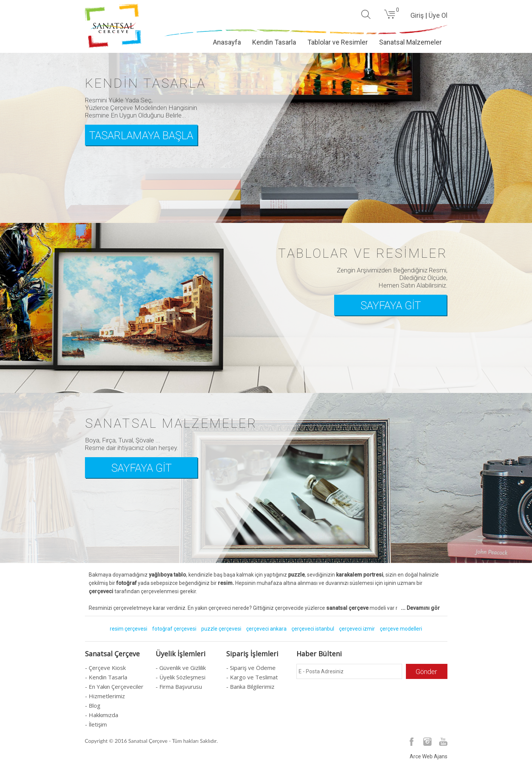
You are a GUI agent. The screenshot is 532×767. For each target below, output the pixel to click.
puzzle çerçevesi (221, 629)
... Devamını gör (420, 608)
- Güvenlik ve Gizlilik (181, 668)
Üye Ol (438, 15)
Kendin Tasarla (274, 42)
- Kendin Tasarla (106, 677)
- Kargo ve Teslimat (252, 677)
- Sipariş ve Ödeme (251, 668)
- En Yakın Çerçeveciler (114, 687)
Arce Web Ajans (429, 756)
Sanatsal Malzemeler (410, 42)
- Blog (93, 705)
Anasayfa (227, 42)
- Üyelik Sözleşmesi (180, 677)
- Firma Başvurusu (179, 687)
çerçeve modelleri (401, 629)
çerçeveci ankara (266, 629)
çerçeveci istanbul (313, 629)
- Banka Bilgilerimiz (250, 687)
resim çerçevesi (129, 629)
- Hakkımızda (102, 715)
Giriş (417, 15)
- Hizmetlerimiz (105, 696)
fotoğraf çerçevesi (174, 629)
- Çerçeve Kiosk (105, 668)
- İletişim (96, 724)
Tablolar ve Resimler (338, 42)
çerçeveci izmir (357, 629)
